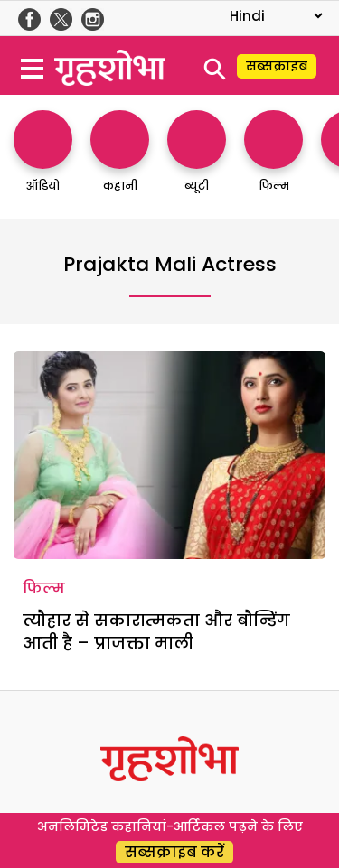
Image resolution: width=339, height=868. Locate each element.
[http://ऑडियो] (43, 160)
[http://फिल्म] (273, 160)
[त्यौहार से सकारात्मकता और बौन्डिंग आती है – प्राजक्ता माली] (169, 455)
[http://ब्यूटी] (197, 160)
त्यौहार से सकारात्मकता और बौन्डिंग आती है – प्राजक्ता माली (156, 631)
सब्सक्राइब (277, 66)
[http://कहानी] (120, 160)
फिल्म (44, 588)
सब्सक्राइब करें (174, 852)
